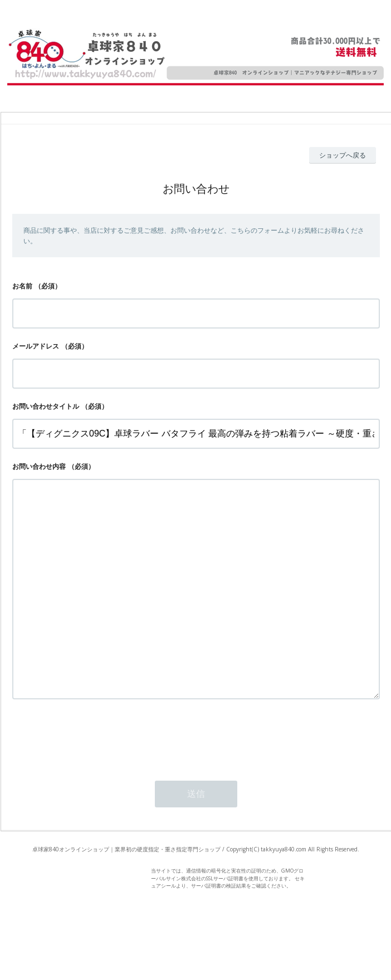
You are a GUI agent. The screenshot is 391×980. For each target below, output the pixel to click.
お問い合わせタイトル (46, 406)
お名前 (22, 286)
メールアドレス (36, 346)
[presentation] (97, 781)
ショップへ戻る (343, 155)
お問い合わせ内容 (39, 466)
